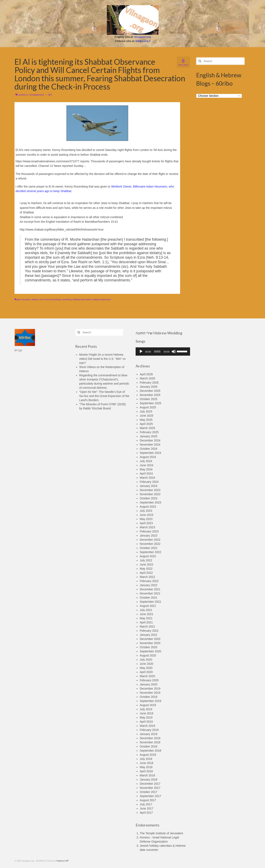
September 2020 (151, 651)
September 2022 (151, 552)
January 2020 (149, 684)
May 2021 (146, 618)
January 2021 (149, 635)
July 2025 (146, 411)
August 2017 (148, 800)
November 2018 (150, 742)
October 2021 (149, 598)
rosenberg (67, 299)
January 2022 (149, 585)
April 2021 (146, 622)
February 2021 (149, 631)
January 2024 (149, 486)
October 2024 (149, 449)
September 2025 (151, 403)
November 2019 (150, 693)
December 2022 (150, 540)
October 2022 (149, 548)
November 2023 (150, 494)
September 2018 (151, 751)
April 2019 (146, 722)
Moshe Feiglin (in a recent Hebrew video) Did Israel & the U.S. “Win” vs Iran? (102, 359)
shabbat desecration (82, 299)
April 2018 (146, 771)
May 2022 (146, 569)
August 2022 (148, 556)
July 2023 (146, 511)
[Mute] (174, 352)
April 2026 (146, 374)
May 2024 (146, 469)
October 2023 (149, 498)
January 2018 (149, 780)
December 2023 (150, 490)
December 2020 (150, 639)
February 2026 (149, 383)
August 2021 (148, 606)
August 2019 (148, 705)
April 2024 (146, 473)
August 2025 (148, 407)
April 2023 (146, 523)
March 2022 (147, 577)
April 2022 (146, 573)
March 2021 (147, 626)
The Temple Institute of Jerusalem (161, 833)
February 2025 (149, 432)
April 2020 (146, 672)
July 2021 (146, 610)
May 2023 (146, 519)
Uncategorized (37, 95)
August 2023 (148, 507)
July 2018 (146, 759)
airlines (35, 299)
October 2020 (149, 647)
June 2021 (146, 614)
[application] (163, 352)
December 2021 (150, 589)
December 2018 (150, 738)
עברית (18, 350)
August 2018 (148, 755)
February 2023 (149, 531)
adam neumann (23, 299)
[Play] (141, 352)
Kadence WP (63, 861)
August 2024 (148, 457)
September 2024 (151, 453)
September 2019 (151, 701)
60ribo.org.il (143, 41)
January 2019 (149, 734)
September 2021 (151, 602)
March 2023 (147, 527)
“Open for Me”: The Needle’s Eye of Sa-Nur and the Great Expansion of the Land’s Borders (104, 396)
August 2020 (148, 655)
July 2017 (146, 804)
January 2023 (149, 536)
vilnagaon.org (142, 37)
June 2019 (146, 713)
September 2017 (151, 796)
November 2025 (150, 395)
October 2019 (149, 697)
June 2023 (146, 515)
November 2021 (150, 593)
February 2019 (149, 730)
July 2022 (146, 560)
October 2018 (149, 746)
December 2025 (150, 391)
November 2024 (150, 445)
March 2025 (147, 428)
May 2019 (146, 717)
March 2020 (147, 676)
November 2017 (150, 788)
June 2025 (146, 416)
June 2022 (146, 564)
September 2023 (151, 502)
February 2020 (149, 680)
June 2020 (146, 664)
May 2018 (146, 767)
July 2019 (146, 709)
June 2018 (146, 763)
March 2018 (147, 775)
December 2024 (150, 440)
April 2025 (146, 424)
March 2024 (147, 478)
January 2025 (149, 436)
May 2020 (146, 668)
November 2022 (150, 544)
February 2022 (149, 581)
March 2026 (147, 378)
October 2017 (149, 792)
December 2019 (150, 689)
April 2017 (146, 813)
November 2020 (150, 643)
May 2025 (146, 420)
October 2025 (149, 399)
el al (41, 299)
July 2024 (146, 461)
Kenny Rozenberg (53, 299)
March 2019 (147, 726)
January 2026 (149, 387)
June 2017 (146, 808)
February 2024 (149, 482)
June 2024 (146, 465)
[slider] (157, 352)
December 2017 (150, 784)
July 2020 (146, 660)
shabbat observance (102, 299)
